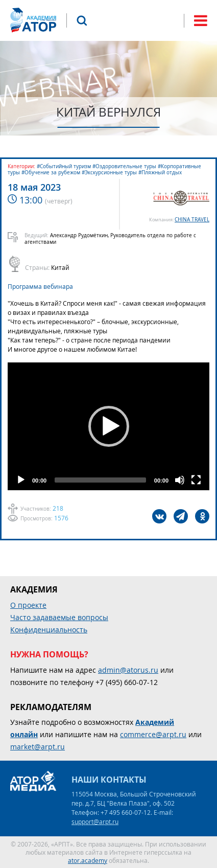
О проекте (28, 605)
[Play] (21, 480)
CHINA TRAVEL (192, 220)
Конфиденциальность (49, 630)
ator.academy (88, 860)
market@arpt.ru (38, 747)
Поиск (82, 20)
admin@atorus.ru (128, 670)
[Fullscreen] (196, 480)
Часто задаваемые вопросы (59, 617)
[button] (109, 426)
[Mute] (180, 480)
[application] (108, 426)
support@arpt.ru (95, 821)
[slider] (100, 480)
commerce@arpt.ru (153, 734)
